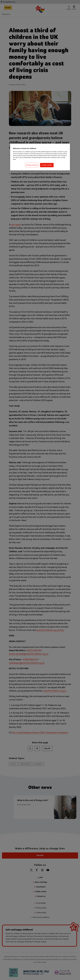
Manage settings (32, 165)
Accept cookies (47, 165)
